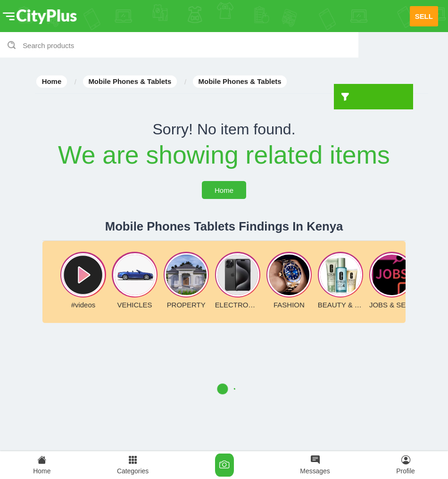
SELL (424, 16)
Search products (48, 45)
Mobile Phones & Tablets (130, 82)
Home (52, 82)
